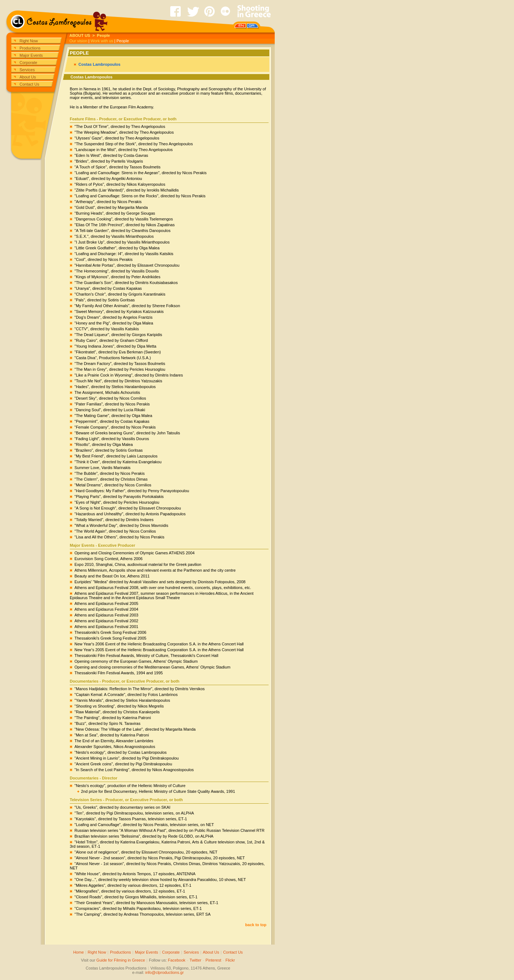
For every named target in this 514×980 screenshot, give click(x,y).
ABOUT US (80, 35)
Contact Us (29, 84)
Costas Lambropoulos (99, 64)
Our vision (78, 41)
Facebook (177, 960)
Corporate (28, 63)
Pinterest (213, 960)
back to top (256, 925)
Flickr (230, 960)
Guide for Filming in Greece (121, 960)
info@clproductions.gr (165, 972)
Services (27, 70)
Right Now (29, 41)
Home (78, 952)
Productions (30, 48)
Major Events (31, 55)
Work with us (102, 41)
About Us (28, 77)
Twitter (196, 960)
